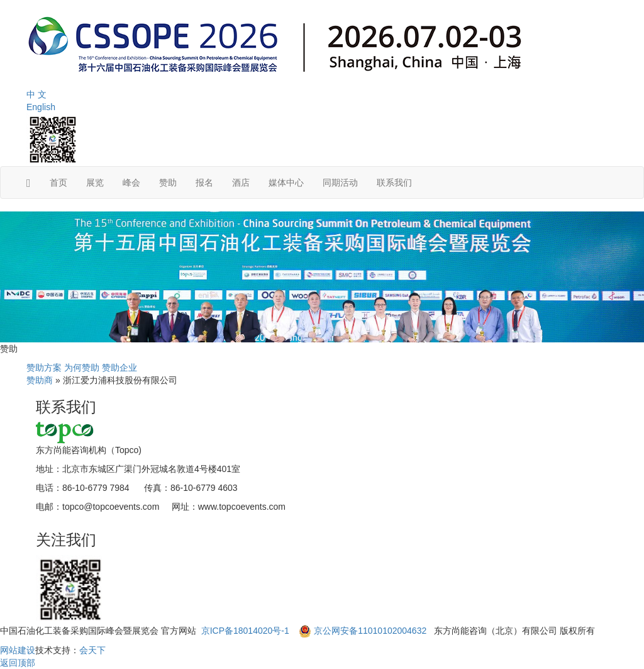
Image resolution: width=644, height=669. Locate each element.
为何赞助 (82, 368)
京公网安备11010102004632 (370, 631)
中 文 (36, 94)
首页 (58, 183)
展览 (95, 183)
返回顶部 (18, 663)
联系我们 (394, 183)
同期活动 (340, 183)
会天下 (92, 650)
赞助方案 (44, 368)
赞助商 (40, 380)
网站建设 (18, 650)
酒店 (241, 183)
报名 (204, 183)
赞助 (168, 183)
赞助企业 (119, 368)
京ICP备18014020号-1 (247, 631)
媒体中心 (286, 183)
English (41, 107)
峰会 (131, 183)
